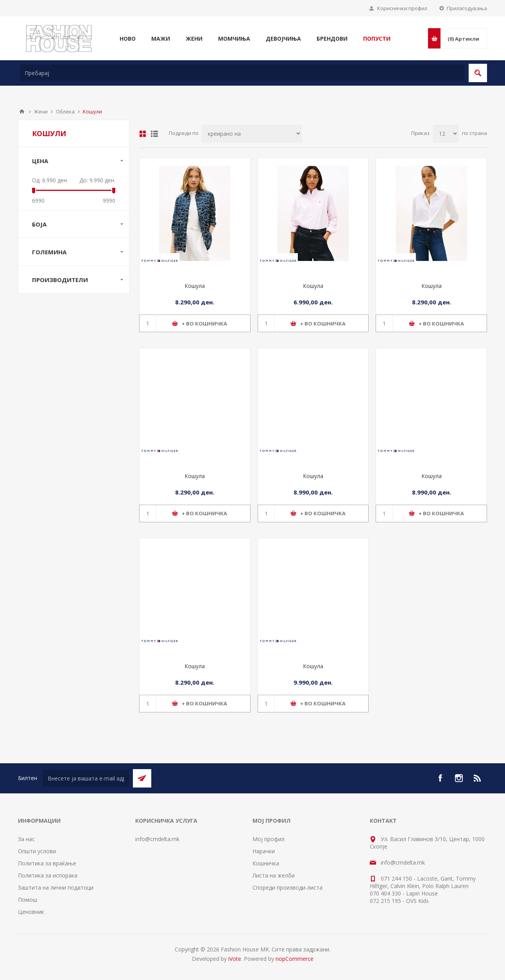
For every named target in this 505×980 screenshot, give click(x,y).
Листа (154, 134)
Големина (49, 252)
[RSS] (478, 778)
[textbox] (242, 73)
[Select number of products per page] (446, 134)
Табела (143, 134)
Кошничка (266, 863)
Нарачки (264, 851)
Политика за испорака (48, 875)
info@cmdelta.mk (157, 839)
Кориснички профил (402, 8)
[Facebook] (440, 778)
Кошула (195, 286)
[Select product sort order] (252, 134)
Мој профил (269, 839)
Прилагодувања (467, 8)
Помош (28, 900)
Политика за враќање (47, 863)
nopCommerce (295, 959)
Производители (60, 280)
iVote (235, 959)
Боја (39, 224)
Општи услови (37, 851)
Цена (40, 161)
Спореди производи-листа (287, 887)
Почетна (22, 111)
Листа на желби (274, 875)
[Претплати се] (86, 778)
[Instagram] (459, 778)
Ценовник (31, 912)
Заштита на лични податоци (56, 887)
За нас (26, 839)
